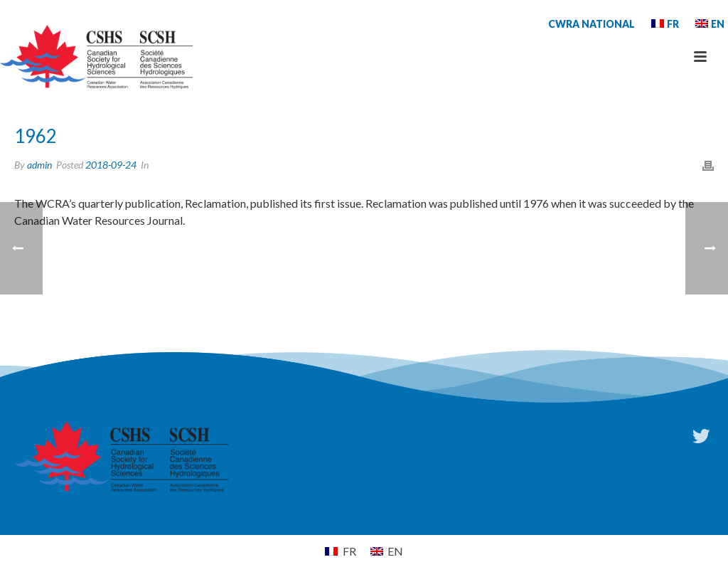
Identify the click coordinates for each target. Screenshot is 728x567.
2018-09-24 (111, 165)
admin (39, 165)
